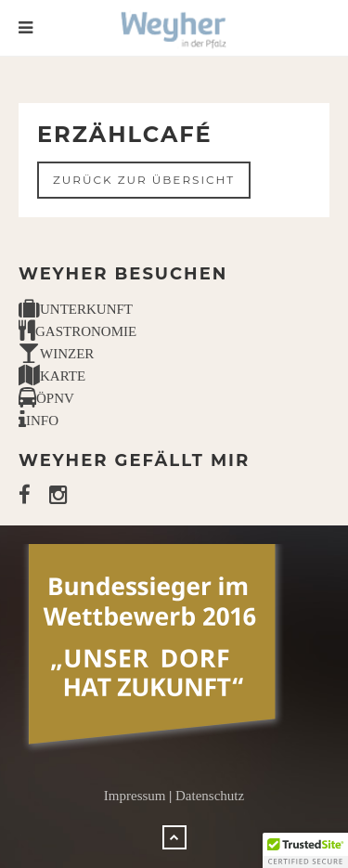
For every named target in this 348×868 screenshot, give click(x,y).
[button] (305, 850)
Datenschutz (210, 796)
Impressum (135, 796)
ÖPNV (46, 398)
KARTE (52, 376)
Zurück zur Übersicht (144, 180)
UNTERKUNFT (76, 309)
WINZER (56, 354)
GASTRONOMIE (77, 331)
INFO (39, 421)
